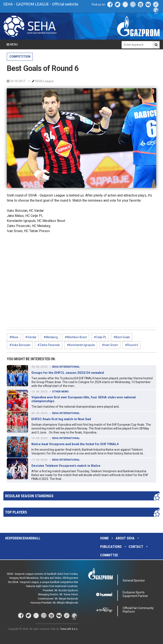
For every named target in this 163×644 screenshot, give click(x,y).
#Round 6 (132, 345)
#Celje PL (100, 337)
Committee (109, 555)
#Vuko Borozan (20, 345)
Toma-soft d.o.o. (69, 629)
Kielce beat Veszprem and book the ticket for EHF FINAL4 (75, 444)
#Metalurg (51, 337)
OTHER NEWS (60, 392)
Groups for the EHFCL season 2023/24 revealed (68, 373)
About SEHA (125, 538)
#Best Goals (122, 337)
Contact (136, 547)
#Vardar (31, 337)
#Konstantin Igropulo (81, 345)
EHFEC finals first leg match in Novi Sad (61, 419)
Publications (111, 547)
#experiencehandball (23, 538)
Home (104, 538)
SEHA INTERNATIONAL (66, 367)
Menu (12, 44)
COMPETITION (20, 57)
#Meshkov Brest (76, 337)
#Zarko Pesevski (49, 345)
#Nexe (14, 337)
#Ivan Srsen (110, 345)
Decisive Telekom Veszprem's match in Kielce (66, 466)
